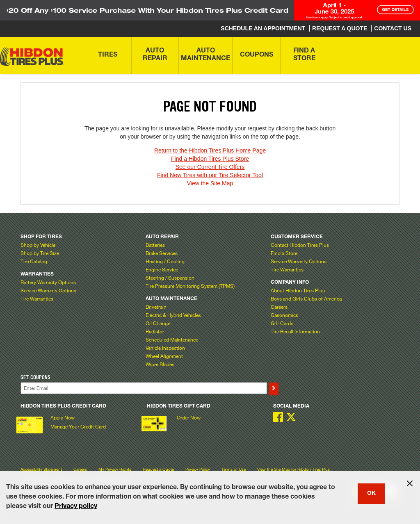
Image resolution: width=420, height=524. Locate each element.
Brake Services (162, 253)
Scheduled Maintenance (172, 339)
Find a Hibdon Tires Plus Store (210, 159)
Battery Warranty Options (48, 282)
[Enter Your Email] (144, 388)
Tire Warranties (37, 298)
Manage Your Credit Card (78, 426)
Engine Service (162, 269)
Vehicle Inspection (165, 348)
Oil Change (158, 323)
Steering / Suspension (170, 278)
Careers (279, 307)
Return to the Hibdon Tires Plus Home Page (210, 150)
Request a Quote (158, 469)
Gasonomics (284, 315)
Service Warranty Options (48, 290)
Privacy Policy (198, 469)
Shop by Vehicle (38, 245)
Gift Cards (282, 323)
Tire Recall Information (295, 331)
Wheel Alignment (164, 356)
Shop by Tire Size (40, 253)
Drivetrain (156, 307)
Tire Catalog (34, 261)
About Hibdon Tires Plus (298, 290)
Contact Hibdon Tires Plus (300, 245)
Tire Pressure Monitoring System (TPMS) (190, 286)
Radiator (155, 331)
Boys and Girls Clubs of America (306, 298)
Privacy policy (76, 507)
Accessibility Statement (41, 469)
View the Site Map (210, 183)
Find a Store (284, 253)
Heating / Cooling (165, 261)
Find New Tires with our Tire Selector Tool (210, 175)
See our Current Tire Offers (210, 167)
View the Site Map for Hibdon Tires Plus (293, 469)
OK (371, 494)
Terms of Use (234, 469)
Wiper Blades (160, 364)
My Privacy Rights (115, 469)
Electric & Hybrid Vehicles (173, 315)
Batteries (155, 245)
